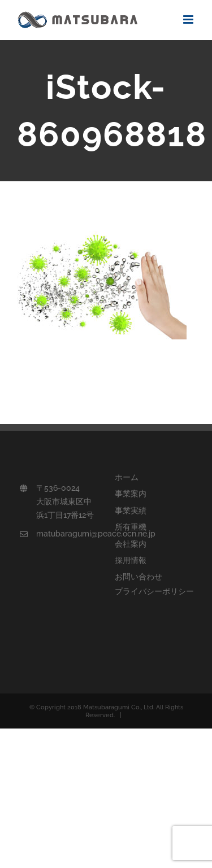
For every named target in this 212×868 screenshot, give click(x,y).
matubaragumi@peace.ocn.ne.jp (67, 534)
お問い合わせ (139, 577)
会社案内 (131, 544)
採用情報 (131, 560)
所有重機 (131, 527)
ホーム (127, 477)
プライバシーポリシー (154, 591)
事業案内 (131, 494)
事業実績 (131, 511)
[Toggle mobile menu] (189, 19)
